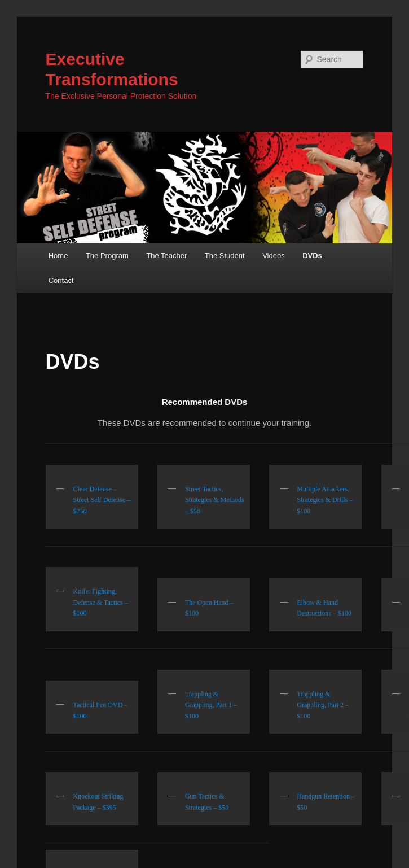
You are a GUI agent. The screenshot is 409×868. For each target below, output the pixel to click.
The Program (107, 256)
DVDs (312, 256)
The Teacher (166, 256)
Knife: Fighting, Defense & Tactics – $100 (101, 602)
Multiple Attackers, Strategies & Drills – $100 (325, 500)
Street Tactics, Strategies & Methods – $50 (215, 500)
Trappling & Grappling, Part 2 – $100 (323, 705)
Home (58, 256)
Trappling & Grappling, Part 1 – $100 (211, 705)
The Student (225, 256)
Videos (274, 256)
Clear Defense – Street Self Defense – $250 (102, 500)
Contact (61, 280)
